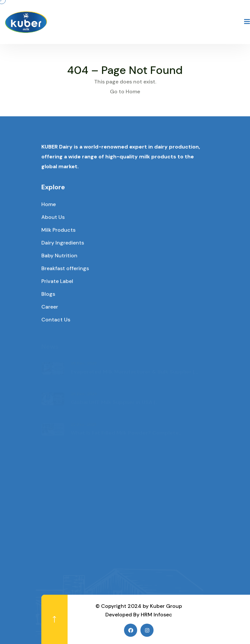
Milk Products (58, 230)
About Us (53, 217)
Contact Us (56, 320)
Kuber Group (166, 606)
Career (50, 307)
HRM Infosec (156, 615)
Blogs (48, 294)
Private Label (57, 281)
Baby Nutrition (59, 256)
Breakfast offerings (65, 269)
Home (49, 205)
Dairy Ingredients (63, 243)
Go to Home (125, 92)
